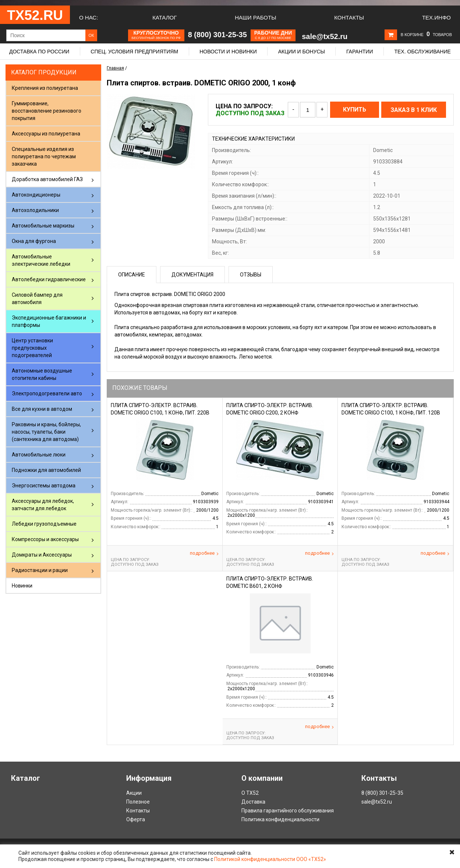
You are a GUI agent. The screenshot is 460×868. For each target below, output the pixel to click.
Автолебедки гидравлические (49, 279)
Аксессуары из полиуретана (46, 134)
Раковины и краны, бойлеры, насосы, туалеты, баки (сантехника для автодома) (46, 432)
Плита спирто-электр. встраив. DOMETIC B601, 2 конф (270, 582)
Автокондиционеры (36, 195)
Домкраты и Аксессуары (42, 555)
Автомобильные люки (39, 455)
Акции (134, 793)
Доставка (253, 802)
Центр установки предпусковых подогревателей (32, 348)
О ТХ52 (250, 793)
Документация (192, 275)
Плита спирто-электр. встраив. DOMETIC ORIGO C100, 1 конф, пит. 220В (160, 409)
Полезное (138, 802)
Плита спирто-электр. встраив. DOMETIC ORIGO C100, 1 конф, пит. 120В (391, 409)
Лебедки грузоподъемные (44, 524)
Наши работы (255, 17)
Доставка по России (39, 52)
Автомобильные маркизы (43, 226)
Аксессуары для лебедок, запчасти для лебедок (43, 505)
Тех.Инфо (436, 17)
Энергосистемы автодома (44, 486)
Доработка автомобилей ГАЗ (47, 179)
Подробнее (204, 553)
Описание (132, 275)
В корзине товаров (426, 35)
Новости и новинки (228, 52)
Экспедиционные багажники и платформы (49, 321)
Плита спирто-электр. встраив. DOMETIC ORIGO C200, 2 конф (270, 409)
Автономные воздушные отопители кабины (42, 374)
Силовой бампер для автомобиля (37, 299)
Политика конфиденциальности (280, 819)
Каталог (164, 17)
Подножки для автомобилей (46, 470)
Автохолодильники (35, 210)
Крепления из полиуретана (45, 88)
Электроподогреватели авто (47, 394)
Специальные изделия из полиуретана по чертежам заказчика (44, 156)
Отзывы (251, 275)
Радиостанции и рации (40, 570)
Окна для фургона (34, 241)
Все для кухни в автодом (42, 409)
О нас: (89, 17)
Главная (115, 68)
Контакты (349, 17)
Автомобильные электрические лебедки (41, 260)
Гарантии (360, 52)
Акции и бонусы (302, 52)
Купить (355, 110)
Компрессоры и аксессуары (45, 539)
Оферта (136, 819)
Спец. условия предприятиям (134, 52)
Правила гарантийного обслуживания (288, 811)
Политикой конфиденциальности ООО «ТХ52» (270, 859)
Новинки (22, 586)
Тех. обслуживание (422, 52)
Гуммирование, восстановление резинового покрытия (47, 111)
